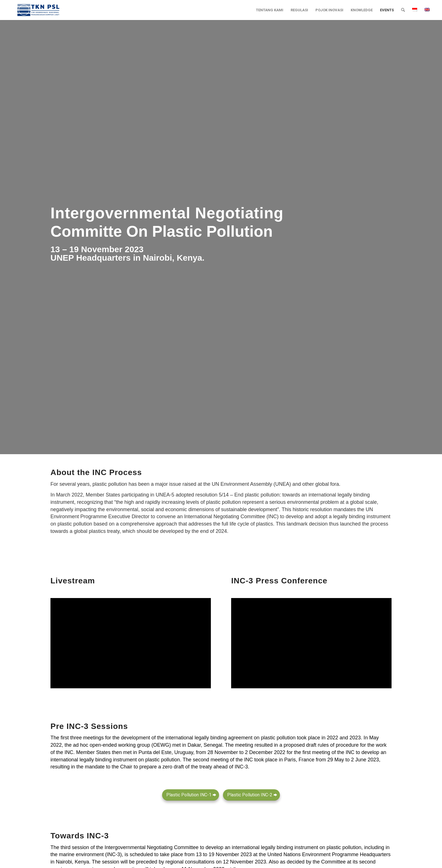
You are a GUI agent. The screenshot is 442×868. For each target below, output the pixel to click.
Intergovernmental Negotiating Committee (152, 847)
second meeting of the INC (223, 760)
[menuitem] (270, 10)
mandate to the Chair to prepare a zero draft (134, 767)
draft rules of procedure (332, 745)
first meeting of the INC (328, 752)
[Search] (403, 10)
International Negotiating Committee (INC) (231, 517)
